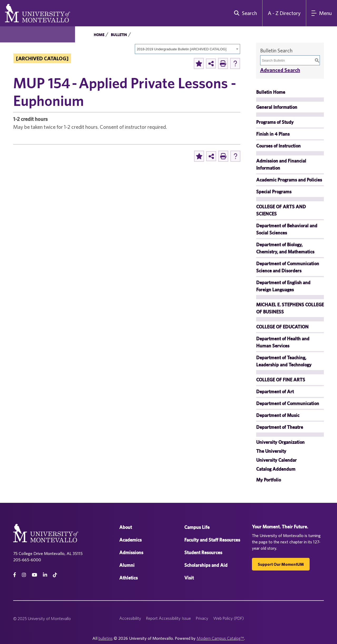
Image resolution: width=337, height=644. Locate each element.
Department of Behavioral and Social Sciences (287, 229)
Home (99, 35)
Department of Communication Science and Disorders (288, 267)
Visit (189, 578)
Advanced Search (280, 70)
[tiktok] (55, 575)
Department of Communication (288, 403)
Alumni (127, 565)
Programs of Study (275, 122)
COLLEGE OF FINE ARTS (281, 380)
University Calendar (276, 460)
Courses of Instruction (278, 146)
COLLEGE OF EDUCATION (282, 327)
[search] (244, 13)
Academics (130, 540)
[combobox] (187, 49)
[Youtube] (34, 575)
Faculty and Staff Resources (212, 540)
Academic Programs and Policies (289, 180)
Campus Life (197, 527)
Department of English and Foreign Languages (283, 286)
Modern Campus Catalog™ (220, 638)
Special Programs (274, 192)
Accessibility (130, 618)
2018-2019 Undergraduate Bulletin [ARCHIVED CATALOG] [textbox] (182, 49)
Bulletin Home (271, 92)
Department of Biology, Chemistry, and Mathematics (285, 248)
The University (271, 451)
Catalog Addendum (276, 469)
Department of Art (275, 392)
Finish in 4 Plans (273, 134)
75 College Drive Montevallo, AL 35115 (48, 553)
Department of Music (278, 415)
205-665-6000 (27, 560)
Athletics (128, 578)
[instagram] (24, 575)
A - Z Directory (284, 13)
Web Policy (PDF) (229, 618)
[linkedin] (45, 575)
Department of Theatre (280, 427)
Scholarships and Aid (206, 565)
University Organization (280, 442)
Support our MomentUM (281, 564)
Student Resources (203, 552)
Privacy (202, 618)
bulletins (106, 638)
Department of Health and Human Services (283, 342)
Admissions (131, 552)
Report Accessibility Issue (168, 618)
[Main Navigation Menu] (322, 13)
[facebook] (15, 575)
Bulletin (119, 35)
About (126, 527)
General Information (277, 107)
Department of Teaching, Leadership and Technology (284, 361)
